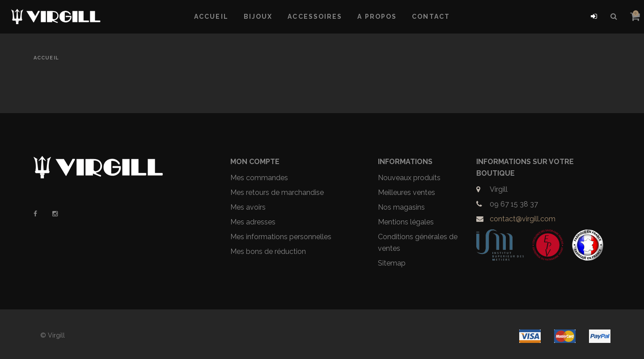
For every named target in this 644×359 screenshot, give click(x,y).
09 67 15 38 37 (514, 204)
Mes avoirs (248, 207)
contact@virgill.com (523, 219)
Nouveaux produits (409, 178)
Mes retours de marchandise (277, 192)
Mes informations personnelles (281, 237)
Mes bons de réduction (268, 251)
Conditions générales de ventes (418, 243)
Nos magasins (401, 207)
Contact (431, 17)
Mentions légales (406, 222)
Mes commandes (259, 178)
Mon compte (255, 162)
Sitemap (392, 263)
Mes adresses (253, 222)
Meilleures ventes (407, 192)
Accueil (211, 17)
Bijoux (258, 17)
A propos (377, 17)
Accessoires (315, 17)
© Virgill (53, 335)
